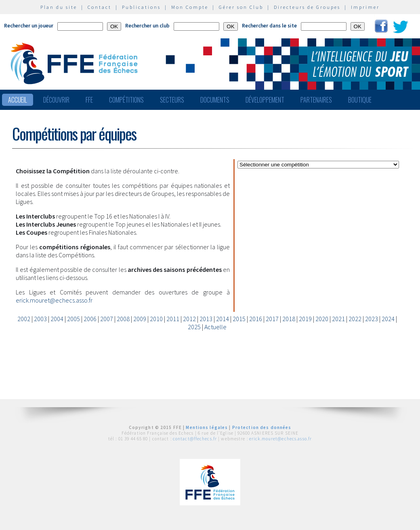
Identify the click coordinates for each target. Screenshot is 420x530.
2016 (256, 319)
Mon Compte (190, 7)
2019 (305, 319)
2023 (372, 319)
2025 (194, 327)
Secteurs (172, 100)
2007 (107, 319)
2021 (338, 319)
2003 (40, 319)
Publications (141, 7)
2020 (322, 319)
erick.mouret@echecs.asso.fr (54, 300)
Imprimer (365, 7)
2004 (57, 319)
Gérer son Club (241, 7)
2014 (223, 319)
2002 (24, 319)
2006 (90, 319)
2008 (123, 319)
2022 (355, 319)
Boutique (360, 100)
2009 (140, 319)
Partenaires (316, 100)
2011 (173, 319)
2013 (206, 319)
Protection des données (262, 427)
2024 (388, 319)
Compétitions (126, 100)
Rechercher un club (147, 26)
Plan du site (59, 7)
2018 (289, 319)
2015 (239, 319)
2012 (189, 319)
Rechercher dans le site (269, 26)
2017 (272, 319)
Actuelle (215, 327)
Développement (265, 100)
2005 (73, 319)
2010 (156, 319)
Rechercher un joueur (29, 26)
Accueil (18, 100)
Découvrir (56, 100)
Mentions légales (207, 427)
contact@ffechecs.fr (195, 439)
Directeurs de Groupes (307, 7)
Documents (215, 100)
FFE (89, 100)
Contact (100, 7)
